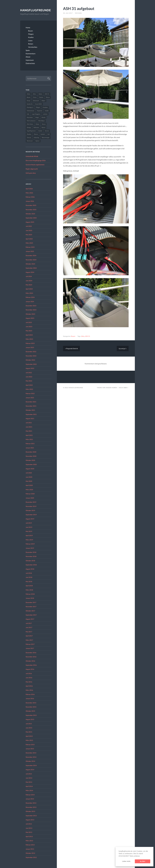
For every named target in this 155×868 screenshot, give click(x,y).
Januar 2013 (30, 849)
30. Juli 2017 (68, 13)
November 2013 (31, 807)
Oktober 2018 (30, 561)
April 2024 (29, 289)
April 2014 (29, 786)
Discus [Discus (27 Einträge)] (48, 97)
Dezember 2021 (31, 402)
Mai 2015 (29, 732)
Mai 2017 (29, 632)
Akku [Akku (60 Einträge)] (34, 94)
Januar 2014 (30, 799)
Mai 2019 (29, 531)
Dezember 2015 (31, 703)
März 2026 (29, 193)
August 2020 (30, 469)
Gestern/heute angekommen (35, 165)
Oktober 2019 (30, 510)
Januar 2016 (30, 698)
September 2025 (31, 218)
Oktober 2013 (30, 811)
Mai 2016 (29, 682)
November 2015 (31, 707)
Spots (28, 50)
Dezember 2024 (31, 255)
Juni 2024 (29, 281)
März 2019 (29, 540)
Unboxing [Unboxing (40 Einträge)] (36, 137)
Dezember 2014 (31, 753)
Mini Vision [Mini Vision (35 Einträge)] (30, 124)
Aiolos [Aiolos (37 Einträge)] (29, 94)
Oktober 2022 (30, 360)
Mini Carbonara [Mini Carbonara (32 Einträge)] (31, 121)
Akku (83, 336)
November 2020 (31, 456)
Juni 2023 (29, 327)
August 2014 (30, 770)
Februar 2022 (30, 393)
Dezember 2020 (31, 452)
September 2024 (31, 268)
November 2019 (31, 506)
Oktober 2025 (30, 214)
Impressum (30, 60)
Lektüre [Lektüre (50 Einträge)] (45, 114)
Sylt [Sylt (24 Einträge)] (49, 134)
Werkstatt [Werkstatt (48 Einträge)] (30, 141)
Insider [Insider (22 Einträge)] (47, 111)
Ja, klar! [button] (143, 861)
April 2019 (29, 536)
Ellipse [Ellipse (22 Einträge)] (43, 101)
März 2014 (29, 790)
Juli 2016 (29, 673)
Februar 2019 (30, 544)
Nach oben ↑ (124, 388)
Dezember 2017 (31, 602)
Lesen (30, 41)
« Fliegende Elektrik (71, 349)
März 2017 (29, 640)
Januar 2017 (30, 648)
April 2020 (29, 485)
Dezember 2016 (31, 653)
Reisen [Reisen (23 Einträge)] (43, 127)
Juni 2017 (29, 627)
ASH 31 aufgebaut (79, 8)
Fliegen (31, 34)
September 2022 (31, 364)
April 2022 (29, 385)
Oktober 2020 (30, 460)
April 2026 (29, 189)
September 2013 (31, 816)
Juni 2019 (29, 527)
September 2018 (31, 565)
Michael (78, 13)
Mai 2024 (29, 285)
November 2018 (31, 556)
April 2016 (29, 686)
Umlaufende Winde (32, 156)
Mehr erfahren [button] (135, 856)
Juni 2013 (29, 828)
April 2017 (29, 636)
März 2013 (29, 841)
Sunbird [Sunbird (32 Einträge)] (43, 134)
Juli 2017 (29, 623)
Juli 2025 (29, 226)
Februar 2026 (30, 197)
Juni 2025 (29, 230)
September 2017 (31, 615)
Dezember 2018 (31, 552)
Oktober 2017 (30, 611)
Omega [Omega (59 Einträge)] (29, 127)
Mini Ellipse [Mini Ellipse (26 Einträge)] (41, 121)
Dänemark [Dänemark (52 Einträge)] (36, 101)
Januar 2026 (30, 201)
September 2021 (31, 414)
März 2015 (29, 740)
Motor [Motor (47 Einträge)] (37, 124)
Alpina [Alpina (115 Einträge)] (40, 94)
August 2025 (30, 222)
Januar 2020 (30, 498)
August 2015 (30, 719)
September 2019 (31, 515)
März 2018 (29, 590)
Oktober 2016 (30, 661)
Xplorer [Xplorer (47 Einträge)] (37, 141)
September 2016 (31, 665)
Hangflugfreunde (35, 10)
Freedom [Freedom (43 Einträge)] (45, 107)
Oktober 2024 (30, 264)
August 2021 (30, 418)
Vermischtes (33, 47)
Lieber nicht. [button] (126, 861)
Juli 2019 (29, 523)
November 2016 (31, 657)
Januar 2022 (30, 398)
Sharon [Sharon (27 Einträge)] (36, 134)
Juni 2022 (29, 377)
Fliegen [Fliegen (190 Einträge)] (38, 107)
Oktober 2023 (30, 314)
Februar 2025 (30, 247)
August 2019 (30, 519)
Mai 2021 (29, 431)
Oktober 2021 (30, 410)
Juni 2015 (29, 728)
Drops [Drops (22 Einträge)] (29, 101)
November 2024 (31, 260)
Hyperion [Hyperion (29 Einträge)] (40, 111)
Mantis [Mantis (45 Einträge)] (43, 117)
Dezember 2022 (31, 352)
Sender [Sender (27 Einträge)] (40, 131)
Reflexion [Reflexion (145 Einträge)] (36, 127)
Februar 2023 (30, 343)
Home (28, 28)
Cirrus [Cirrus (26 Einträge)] (35, 97)
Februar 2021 (30, 444)
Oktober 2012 (30, 853)
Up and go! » (123, 349)
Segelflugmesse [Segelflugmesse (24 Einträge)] (31, 131)
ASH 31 (88, 336)
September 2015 (31, 715)
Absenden (48, 78)
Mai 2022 (29, 381)
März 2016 (29, 690)
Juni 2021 (29, 427)
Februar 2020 (30, 494)
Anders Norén (111, 388)
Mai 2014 (29, 782)
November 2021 (31, 406)
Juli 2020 (29, 473)
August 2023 (30, 318)
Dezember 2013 (31, 803)
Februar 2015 (30, 745)
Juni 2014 (29, 778)
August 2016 (30, 669)
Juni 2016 (29, 678)
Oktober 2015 (30, 711)
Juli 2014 (29, 774)
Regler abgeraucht (32, 169)
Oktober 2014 (30, 761)
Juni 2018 (29, 577)
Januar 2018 (30, 598)
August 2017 (30, 619)
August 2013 (30, 820)
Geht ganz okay (31, 173)
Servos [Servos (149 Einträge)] (47, 131)
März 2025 (29, 243)
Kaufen (31, 37)
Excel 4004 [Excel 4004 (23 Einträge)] (39, 104)
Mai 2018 (29, 581)
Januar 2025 (30, 251)
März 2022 (29, 389)
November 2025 (31, 210)
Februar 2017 (30, 644)
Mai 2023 (29, 331)
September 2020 (31, 465)
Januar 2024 (30, 301)
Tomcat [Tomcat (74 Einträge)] (29, 137)
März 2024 (29, 293)
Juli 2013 (29, 824)
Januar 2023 (30, 347)
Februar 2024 (30, 297)
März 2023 (29, 339)
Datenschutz (30, 63)
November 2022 (31, 356)
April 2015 (29, 736)
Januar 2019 (30, 548)
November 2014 (31, 757)
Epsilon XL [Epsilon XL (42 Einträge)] (30, 104)
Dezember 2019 (31, 502)
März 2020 (29, 490)
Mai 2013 (29, 832)
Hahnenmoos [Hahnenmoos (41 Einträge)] (31, 111)
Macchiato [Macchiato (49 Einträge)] (30, 117)
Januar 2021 (30, 448)
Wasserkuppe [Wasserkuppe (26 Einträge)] (46, 137)
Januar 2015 (30, 749)
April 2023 (29, 335)
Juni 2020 (29, 477)
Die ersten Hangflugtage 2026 (36, 160)
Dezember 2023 (31, 306)
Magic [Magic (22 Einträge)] (37, 117)
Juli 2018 (29, 573)
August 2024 (30, 272)
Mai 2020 (29, 481)
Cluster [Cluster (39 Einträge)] (41, 97)
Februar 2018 (30, 594)
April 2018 (29, 586)
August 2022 (30, 368)
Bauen (30, 31)
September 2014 (31, 765)
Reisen (31, 44)
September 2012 (31, 857)
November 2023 (31, 310)
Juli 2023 (29, 322)
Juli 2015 (29, 724)
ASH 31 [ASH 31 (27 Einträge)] (47, 94)
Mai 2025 (29, 235)
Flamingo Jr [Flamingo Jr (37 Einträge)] (30, 107)
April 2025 (29, 239)
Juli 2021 (29, 423)
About (28, 57)
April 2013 (29, 836)
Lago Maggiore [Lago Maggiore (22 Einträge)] (36, 114)
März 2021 (29, 439)
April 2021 (29, 435)
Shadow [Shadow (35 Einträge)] (29, 134)
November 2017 (31, 607)
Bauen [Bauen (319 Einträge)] (29, 97)
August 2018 (30, 569)
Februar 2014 (30, 795)
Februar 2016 (30, 694)
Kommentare (31, 54)
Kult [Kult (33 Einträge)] (28, 114)
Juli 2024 (29, 276)
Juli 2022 (29, 373)
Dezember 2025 (31, 205)
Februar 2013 (30, 845)
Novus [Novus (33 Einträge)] (44, 124)
